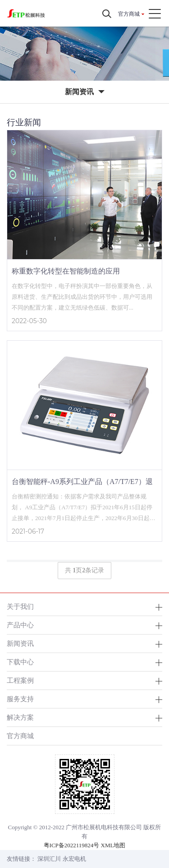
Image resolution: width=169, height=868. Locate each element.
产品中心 (20, 625)
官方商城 (129, 14)
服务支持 (20, 699)
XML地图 (113, 845)
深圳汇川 (49, 859)
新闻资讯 (20, 643)
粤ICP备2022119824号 (72, 845)
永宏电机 (74, 859)
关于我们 (20, 606)
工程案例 (20, 680)
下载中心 (20, 662)
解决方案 (20, 717)
